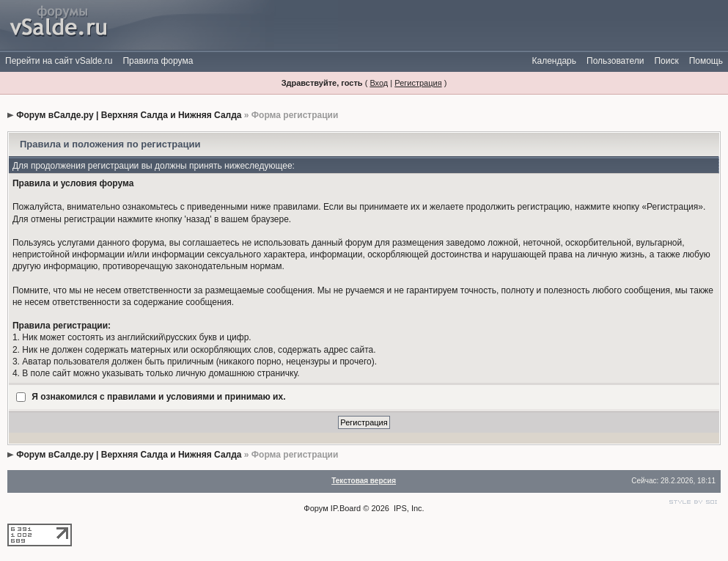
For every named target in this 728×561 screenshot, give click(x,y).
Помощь (706, 61)
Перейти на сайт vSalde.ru (59, 61)
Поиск (666, 61)
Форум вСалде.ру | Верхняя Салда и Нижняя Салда (129, 115)
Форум (316, 508)
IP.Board (346, 508)
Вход (379, 83)
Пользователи (615, 61)
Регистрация (418, 83)
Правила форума (158, 61)
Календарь (554, 61)
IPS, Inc (408, 508)
